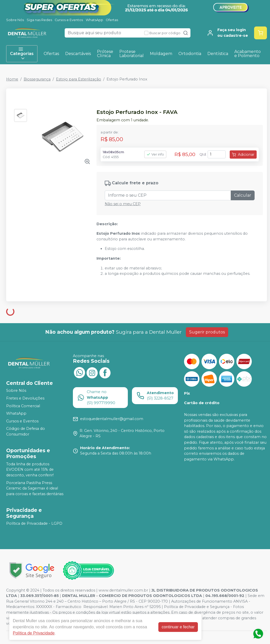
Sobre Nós (15, 20)
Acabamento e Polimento (248, 54)
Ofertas (112, 20)
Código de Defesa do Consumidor (26, 432)
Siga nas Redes (39, 20)
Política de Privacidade (34, 633)
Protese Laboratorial (132, 54)
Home (12, 79)
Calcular (243, 195)
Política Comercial (23, 406)
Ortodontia (190, 54)
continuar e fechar (178, 627)
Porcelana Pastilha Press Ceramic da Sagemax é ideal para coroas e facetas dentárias (35, 488)
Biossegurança (37, 79)
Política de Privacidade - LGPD (34, 524)
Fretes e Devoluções (25, 398)
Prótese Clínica (105, 54)
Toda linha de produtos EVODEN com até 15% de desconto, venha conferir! (30, 470)
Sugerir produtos (207, 332)
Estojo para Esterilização (79, 79)
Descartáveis (78, 54)
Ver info (155, 154)
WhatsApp (94, 20)
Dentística (218, 54)
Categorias (22, 54)
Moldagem (161, 54)
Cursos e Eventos (69, 20)
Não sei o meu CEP (123, 204)
